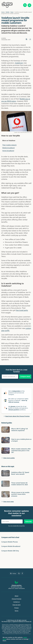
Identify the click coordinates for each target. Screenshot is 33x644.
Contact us (16, 602)
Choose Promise (17, 599)
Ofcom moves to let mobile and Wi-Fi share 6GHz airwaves (20, 494)
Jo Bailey (4, 38)
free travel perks (22, 310)
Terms (16, 611)
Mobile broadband (8, 148)
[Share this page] (30, 39)
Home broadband (8, 151)
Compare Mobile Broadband (11, 546)
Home (3, 12)
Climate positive (16, 585)
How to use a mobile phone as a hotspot (21, 440)
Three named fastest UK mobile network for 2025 (20, 484)
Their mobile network (9, 145)
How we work (16, 605)
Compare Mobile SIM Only (10, 551)
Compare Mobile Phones (10, 542)
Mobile (8, 12)
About (16, 596)
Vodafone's (19, 63)
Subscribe (28, 521)
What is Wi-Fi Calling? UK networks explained (20, 430)
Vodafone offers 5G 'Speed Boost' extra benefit (20, 473)
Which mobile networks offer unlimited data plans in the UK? (21, 451)
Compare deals (25, 376)
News (12, 12)
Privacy (17, 608)
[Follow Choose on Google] (26, 39)
